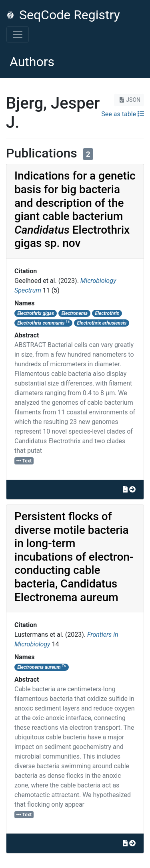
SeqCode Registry (63, 15)
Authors (32, 62)
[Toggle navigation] (18, 34)
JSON (129, 100)
